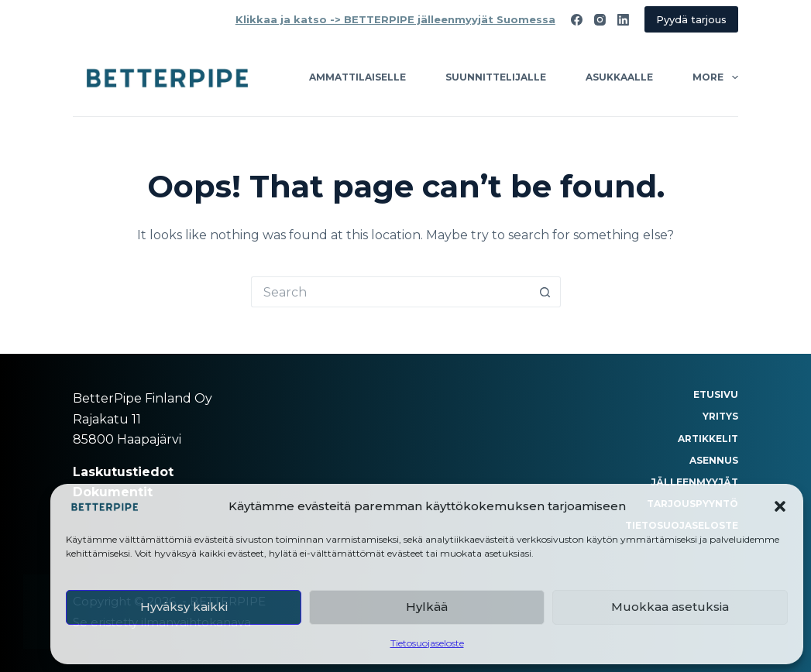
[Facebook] (577, 20)
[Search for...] (390, 292)
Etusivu (716, 394)
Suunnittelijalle (496, 77)
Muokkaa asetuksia (670, 607)
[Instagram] (600, 20)
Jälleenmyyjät (694, 482)
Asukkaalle (619, 77)
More (715, 77)
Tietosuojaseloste (427, 643)
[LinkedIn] (623, 20)
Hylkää (427, 607)
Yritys (720, 416)
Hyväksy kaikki (184, 607)
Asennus (714, 460)
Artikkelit (708, 439)
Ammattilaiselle (357, 77)
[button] (780, 506)
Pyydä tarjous (691, 19)
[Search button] (545, 292)
